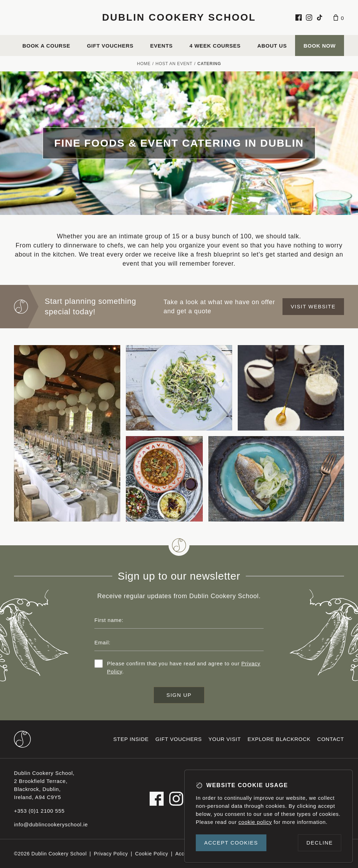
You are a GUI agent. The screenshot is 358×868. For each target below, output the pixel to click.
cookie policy (255, 822)
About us (272, 46)
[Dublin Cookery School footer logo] (22, 739)
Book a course (46, 46)
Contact (331, 739)
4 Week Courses (215, 46)
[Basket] (339, 17)
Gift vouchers (110, 46)
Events (162, 46)
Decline (320, 843)
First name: (109, 620)
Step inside (131, 739)
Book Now (320, 46)
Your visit (225, 739)
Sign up (179, 695)
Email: (102, 642)
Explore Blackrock (279, 739)
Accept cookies (231, 843)
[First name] (179, 620)
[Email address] (179, 643)
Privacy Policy (111, 854)
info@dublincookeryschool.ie (51, 824)
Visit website (313, 306)
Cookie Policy (152, 854)
